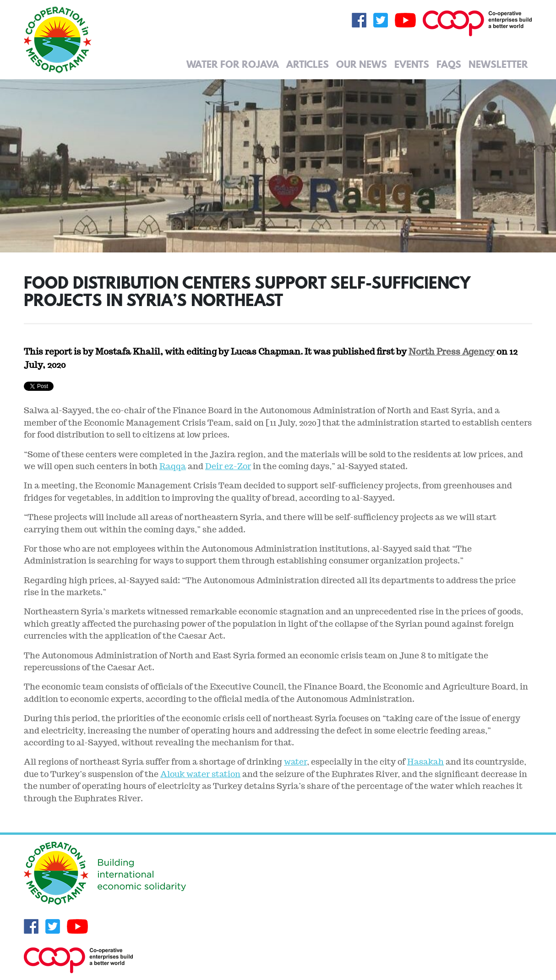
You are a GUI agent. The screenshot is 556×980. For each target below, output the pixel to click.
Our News (362, 64)
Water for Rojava (233, 64)
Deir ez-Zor (228, 466)
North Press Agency (452, 351)
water (295, 762)
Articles (308, 64)
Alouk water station (200, 774)
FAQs (449, 64)
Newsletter (498, 64)
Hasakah (425, 762)
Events (412, 64)
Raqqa (173, 466)
